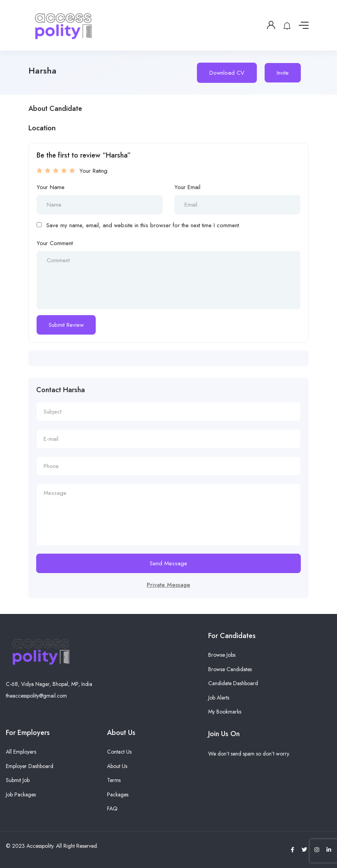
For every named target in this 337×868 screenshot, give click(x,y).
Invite (283, 73)
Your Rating (93, 171)
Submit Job (18, 780)
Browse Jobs (222, 655)
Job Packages (21, 794)
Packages (118, 794)
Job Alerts (219, 698)
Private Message (168, 585)
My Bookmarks (225, 712)
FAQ (112, 808)
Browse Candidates (230, 669)
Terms (114, 780)
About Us (117, 766)
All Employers (21, 752)
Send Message (168, 563)
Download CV (227, 73)
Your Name (51, 187)
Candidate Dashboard (233, 683)
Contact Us (119, 752)
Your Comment (55, 243)
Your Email (187, 187)
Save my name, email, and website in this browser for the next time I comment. (143, 225)
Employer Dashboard (30, 766)
